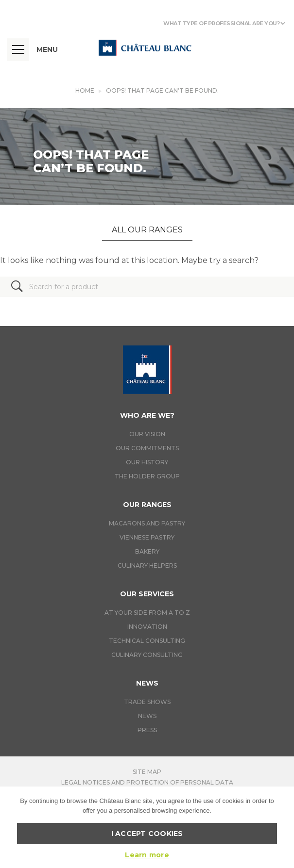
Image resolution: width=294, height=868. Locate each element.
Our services (147, 594)
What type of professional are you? (221, 23)
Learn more (147, 855)
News (147, 683)
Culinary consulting (147, 655)
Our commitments (147, 448)
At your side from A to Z (147, 613)
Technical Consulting (147, 641)
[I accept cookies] (282, 827)
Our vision (147, 434)
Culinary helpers (147, 565)
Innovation (147, 627)
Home (85, 90)
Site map (147, 772)
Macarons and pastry (147, 523)
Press (147, 730)
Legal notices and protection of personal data (147, 782)
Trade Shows (147, 702)
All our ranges (147, 230)
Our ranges (147, 505)
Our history (147, 462)
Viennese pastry (147, 537)
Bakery (147, 551)
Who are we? (147, 415)
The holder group (147, 476)
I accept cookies (147, 834)
